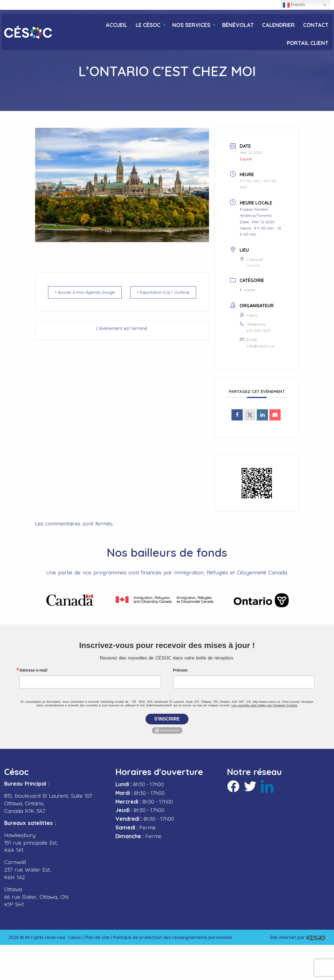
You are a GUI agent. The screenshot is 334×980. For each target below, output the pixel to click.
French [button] (294, 5)
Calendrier (278, 25)
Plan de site (97, 937)
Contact (316, 25)
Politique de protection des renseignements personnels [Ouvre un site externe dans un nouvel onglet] (173, 937)
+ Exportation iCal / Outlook (180, 296)
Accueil (116, 25)
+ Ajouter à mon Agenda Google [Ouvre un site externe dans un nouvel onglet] (76, 296)
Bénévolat (238, 25)
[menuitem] (116, 23)
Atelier (248, 290)
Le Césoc (148, 25)
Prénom (180, 670)
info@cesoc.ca (260, 346)
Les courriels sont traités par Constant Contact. (265, 705)
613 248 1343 (258, 331)
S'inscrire (167, 719)
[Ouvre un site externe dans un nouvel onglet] (237, 415)
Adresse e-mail (33, 670)
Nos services (191, 25)
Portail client (308, 43)
